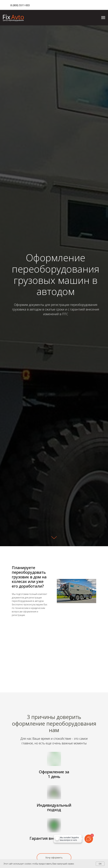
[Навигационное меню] (103, 18)
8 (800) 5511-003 (20, 5)
